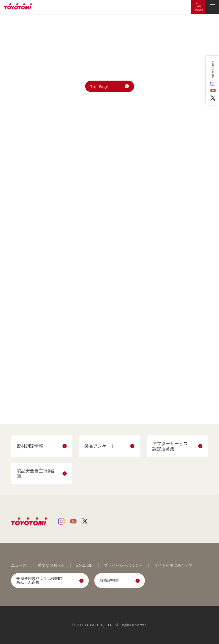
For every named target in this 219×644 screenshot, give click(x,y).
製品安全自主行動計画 (36, 473)
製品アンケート (100, 446)
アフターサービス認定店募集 (170, 446)
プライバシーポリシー (123, 566)
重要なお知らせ (51, 566)
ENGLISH (85, 566)
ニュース (19, 566)
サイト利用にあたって (173, 566)
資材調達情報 (30, 446)
